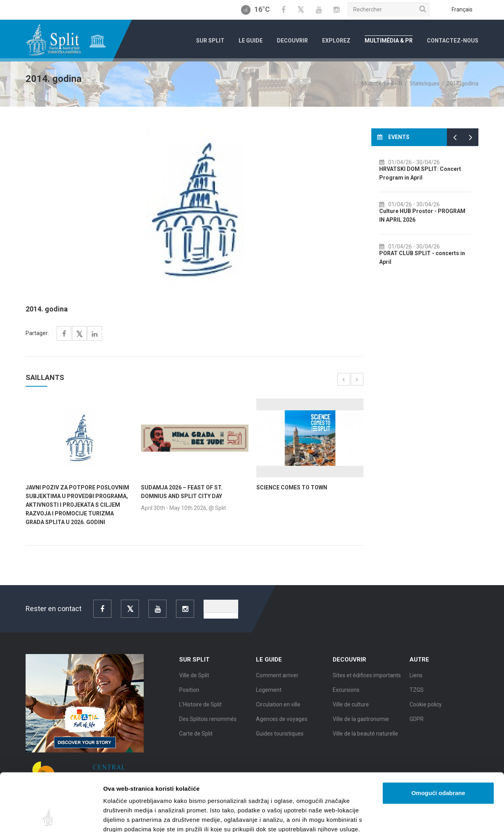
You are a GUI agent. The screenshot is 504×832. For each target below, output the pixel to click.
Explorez (336, 41)
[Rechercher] (389, 9)
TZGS (417, 696)
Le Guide (251, 41)
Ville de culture (351, 711)
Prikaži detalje (408, 816)
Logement (269, 696)
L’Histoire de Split (200, 711)
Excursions (346, 696)
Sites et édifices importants (367, 682)
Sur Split (210, 41)
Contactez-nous (453, 41)
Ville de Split (194, 682)
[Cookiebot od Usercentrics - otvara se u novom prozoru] (51, 817)
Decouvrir (292, 41)
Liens (416, 682)
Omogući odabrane (438, 739)
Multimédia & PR (389, 41)
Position (189, 696)
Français (462, 9)
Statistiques (424, 83)
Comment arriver (277, 682)
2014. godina (462, 83)
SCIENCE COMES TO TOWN (292, 487)
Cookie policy (426, 711)
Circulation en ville (278, 711)
